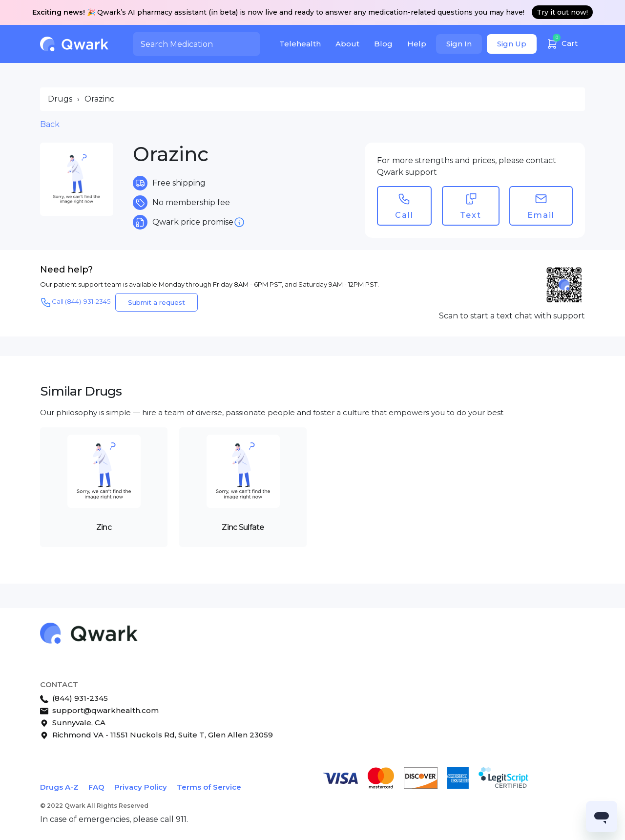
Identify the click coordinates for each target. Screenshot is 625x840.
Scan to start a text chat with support (512, 316)
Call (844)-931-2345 (75, 302)
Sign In (459, 44)
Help (417, 44)
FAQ (96, 787)
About (347, 44)
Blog (383, 44)
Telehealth (300, 44)
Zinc (104, 527)
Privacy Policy (141, 787)
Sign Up (512, 44)
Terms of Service (209, 787)
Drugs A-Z (59, 787)
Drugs (60, 99)
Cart (562, 42)
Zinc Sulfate (243, 527)
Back (50, 124)
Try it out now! (562, 12)
